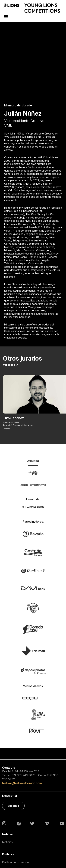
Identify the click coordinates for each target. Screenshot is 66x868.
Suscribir (13, 751)
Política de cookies (15, 816)
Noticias (7, 788)
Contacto (8, 824)
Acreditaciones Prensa (17, 844)
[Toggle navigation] (6, 16)
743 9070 (29, 721)
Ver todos (9, 310)
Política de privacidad (16, 807)
